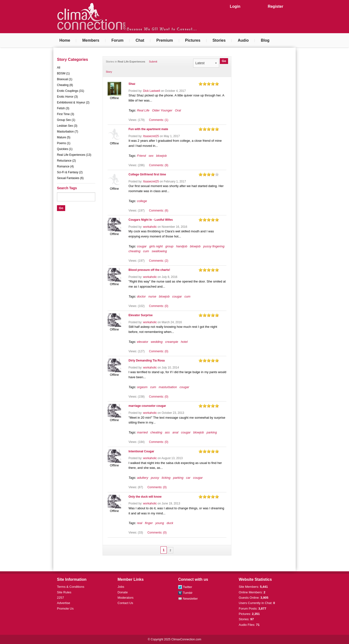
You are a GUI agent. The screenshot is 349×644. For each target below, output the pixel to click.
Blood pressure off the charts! (149, 270)
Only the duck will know (145, 497)
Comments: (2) (159, 261)
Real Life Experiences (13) (74, 155)
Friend (141, 156)
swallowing (159, 251)
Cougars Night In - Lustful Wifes (151, 220)
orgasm (142, 387)
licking (166, 478)
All (59, 68)
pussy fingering (214, 246)
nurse (152, 296)
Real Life (143, 110)
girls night (156, 246)
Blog (265, 40)
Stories (219, 40)
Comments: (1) (159, 120)
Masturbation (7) (67, 132)
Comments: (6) (159, 211)
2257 (60, 598)
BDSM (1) (63, 73)
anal (175, 432)
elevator (143, 342)
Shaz (132, 84)
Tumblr (185, 593)
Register (276, 6)
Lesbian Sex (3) (67, 126)
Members (91, 40)
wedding (157, 342)
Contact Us (125, 603)
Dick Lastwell (151, 91)
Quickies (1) (65, 149)
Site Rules (64, 592)
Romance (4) (65, 166)
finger (149, 523)
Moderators (126, 598)
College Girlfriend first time (147, 174)
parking (212, 432)
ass (167, 432)
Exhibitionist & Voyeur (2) (73, 102)
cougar (142, 246)
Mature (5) (64, 137)
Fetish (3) (63, 108)
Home (65, 40)
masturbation (168, 387)
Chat (140, 40)
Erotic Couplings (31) (71, 91)
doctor (141, 296)
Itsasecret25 (151, 136)
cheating (134, 251)
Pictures (193, 40)
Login (235, 6)
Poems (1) (64, 143)
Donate (123, 592)
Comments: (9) (159, 165)
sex (151, 156)
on (200, 84)
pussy (155, 478)
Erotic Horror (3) (67, 97)
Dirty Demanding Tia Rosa (147, 361)
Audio (243, 40)
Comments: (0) (159, 306)
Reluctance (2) (66, 161)
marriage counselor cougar (147, 406)
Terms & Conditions (71, 587)
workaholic (150, 227)
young (160, 523)
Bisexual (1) (65, 79)
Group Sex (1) (66, 120)
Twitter (185, 587)
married (142, 432)
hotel (184, 342)
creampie (172, 342)
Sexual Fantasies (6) (70, 178)
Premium (165, 40)
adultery (143, 478)
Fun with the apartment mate (148, 129)
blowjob (161, 156)
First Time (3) (66, 114)
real (140, 523)
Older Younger (162, 110)
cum (146, 251)
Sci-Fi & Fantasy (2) (70, 172)
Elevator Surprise (140, 315)
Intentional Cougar (141, 451)
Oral (178, 110)
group (169, 246)
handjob (182, 246)
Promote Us (65, 609)
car (188, 478)
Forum (118, 40)
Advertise (63, 603)
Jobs (121, 587)
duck (170, 523)
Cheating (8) (65, 85)
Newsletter (188, 599)
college (142, 201)
